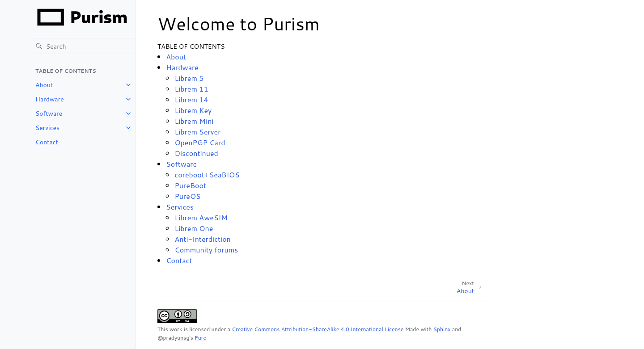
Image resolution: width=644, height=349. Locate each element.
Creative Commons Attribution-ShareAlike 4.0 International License (318, 329)
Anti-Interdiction (202, 239)
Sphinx (442, 329)
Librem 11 (191, 89)
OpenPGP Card (200, 142)
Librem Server (197, 132)
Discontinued (196, 153)
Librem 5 (189, 78)
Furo (201, 338)
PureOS (187, 196)
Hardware (50, 99)
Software (49, 114)
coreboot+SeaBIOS (207, 174)
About (44, 85)
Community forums (206, 250)
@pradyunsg (173, 338)
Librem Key (193, 110)
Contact (47, 142)
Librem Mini (194, 121)
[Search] (82, 46)
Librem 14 (191, 99)
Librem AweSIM (201, 217)
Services (47, 128)
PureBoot (190, 185)
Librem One (194, 228)
